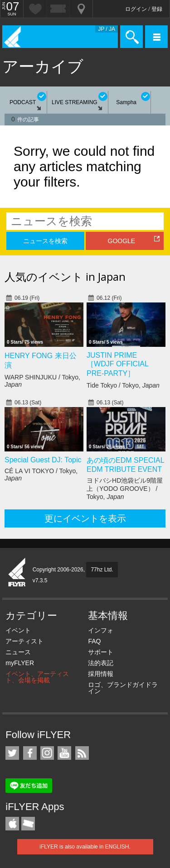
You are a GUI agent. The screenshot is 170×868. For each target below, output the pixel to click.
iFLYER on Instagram (47, 753)
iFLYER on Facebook (30, 753)
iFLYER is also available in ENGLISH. (85, 847)
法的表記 (101, 663)
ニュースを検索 (45, 241)
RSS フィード (82, 753)
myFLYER (20, 663)
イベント (18, 630)
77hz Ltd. (102, 570)
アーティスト (24, 641)
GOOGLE (122, 241)
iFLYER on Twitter (12, 753)
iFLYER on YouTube (64, 753)
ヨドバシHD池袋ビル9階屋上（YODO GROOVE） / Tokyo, (125, 489)
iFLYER (17, 573)
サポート (101, 652)
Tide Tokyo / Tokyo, (123, 385)
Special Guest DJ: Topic (43, 460)
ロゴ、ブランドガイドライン (123, 688)
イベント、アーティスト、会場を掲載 (37, 677)
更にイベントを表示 (85, 518)
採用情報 (101, 674)
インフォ (101, 630)
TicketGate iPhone (28, 824)
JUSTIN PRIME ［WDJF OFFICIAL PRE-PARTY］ (117, 364)
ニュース (18, 652)
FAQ (94, 641)
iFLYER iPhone (12, 824)
